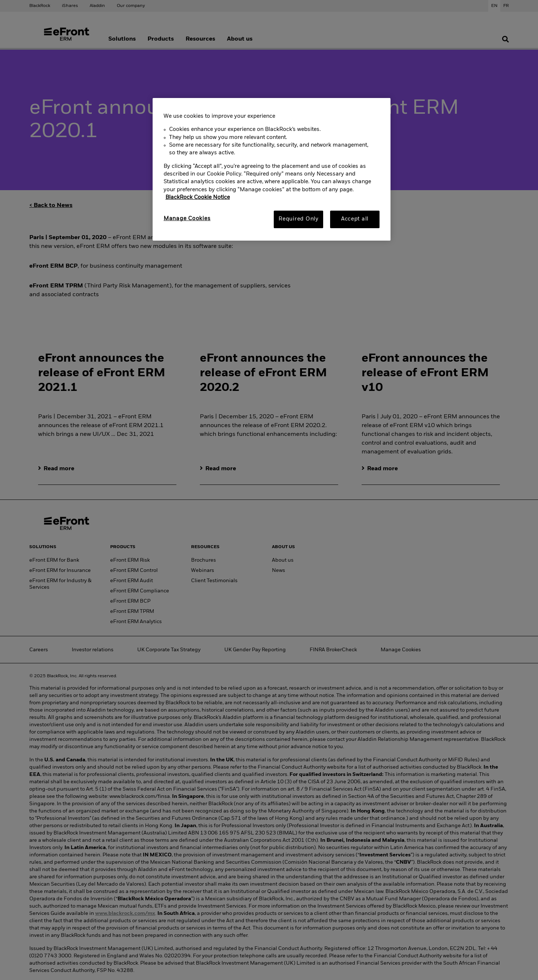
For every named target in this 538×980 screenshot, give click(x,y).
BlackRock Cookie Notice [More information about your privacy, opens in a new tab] (198, 197)
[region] (272, 169)
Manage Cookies (187, 219)
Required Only (299, 219)
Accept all (355, 219)
